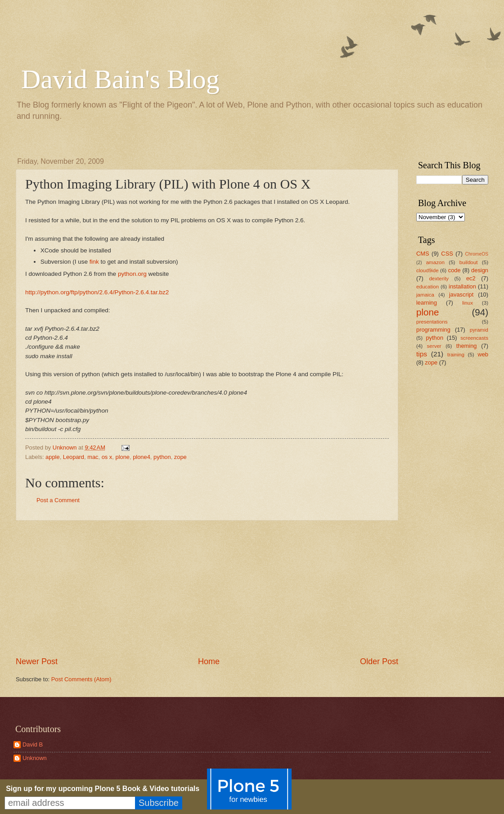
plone (122, 457)
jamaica (425, 295)
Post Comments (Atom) (81, 679)
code (454, 270)
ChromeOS (477, 254)
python (162, 457)
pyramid (479, 330)
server (434, 346)
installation (462, 286)
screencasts (474, 338)
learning (427, 303)
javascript (461, 295)
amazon (435, 262)
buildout (469, 262)
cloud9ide (427, 270)
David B (33, 744)
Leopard (74, 457)
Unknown (35, 758)
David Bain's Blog (120, 79)
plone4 (142, 457)
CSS (447, 254)
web (483, 354)
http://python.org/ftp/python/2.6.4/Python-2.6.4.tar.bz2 (97, 292)
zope (180, 457)
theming (467, 346)
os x (107, 457)
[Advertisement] (443, 515)
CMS (423, 254)
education (427, 287)
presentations (432, 322)
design (480, 270)
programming (433, 330)
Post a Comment (58, 500)
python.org (132, 274)
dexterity (439, 279)
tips (422, 354)
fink (94, 262)
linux (468, 303)
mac (93, 457)
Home (209, 661)
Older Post (379, 661)
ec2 (471, 278)
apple (53, 457)
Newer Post (37, 661)
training (456, 355)
